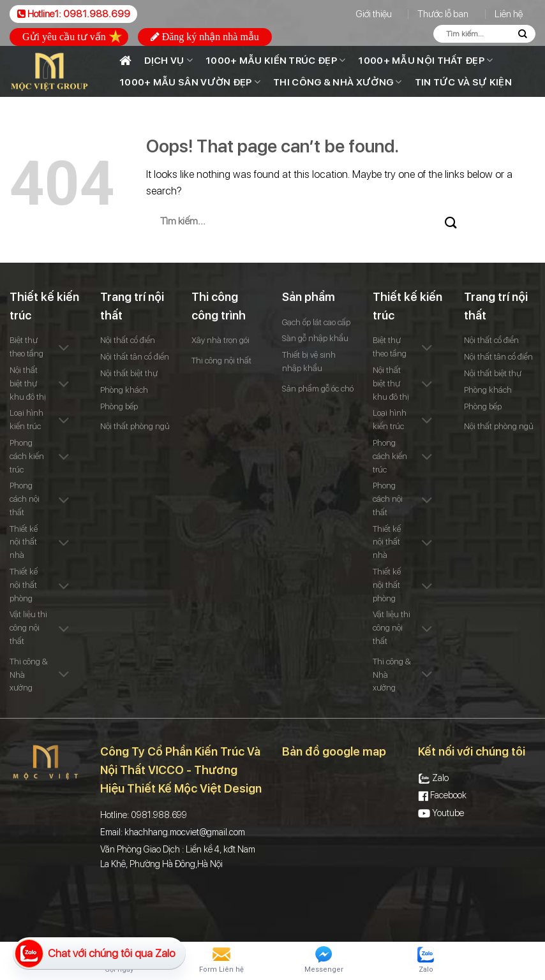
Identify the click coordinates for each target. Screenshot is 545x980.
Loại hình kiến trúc (26, 420)
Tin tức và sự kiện (463, 82)
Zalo (433, 778)
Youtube (441, 813)
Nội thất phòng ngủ (135, 426)
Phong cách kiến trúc (27, 456)
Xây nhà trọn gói (220, 340)
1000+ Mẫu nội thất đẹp (425, 60)
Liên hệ (509, 14)
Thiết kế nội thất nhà (24, 542)
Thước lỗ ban (443, 14)
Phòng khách (124, 390)
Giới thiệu (374, 14)
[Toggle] (63, 349)
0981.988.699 (97, 14)
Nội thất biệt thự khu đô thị (28, 384)
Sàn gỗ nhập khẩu (315, 338)
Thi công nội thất (221, 361)
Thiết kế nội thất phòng (24, 585)
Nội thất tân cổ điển (135, 357)
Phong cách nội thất (25, 499)
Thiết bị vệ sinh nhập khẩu (309, 362)
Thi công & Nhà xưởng (338, 82)
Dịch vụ (168, 60)
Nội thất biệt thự (129, 373)
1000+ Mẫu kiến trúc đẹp (275, 60)
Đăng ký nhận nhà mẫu (205, 37)
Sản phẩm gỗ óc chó (318, 389)
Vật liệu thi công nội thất (28, 628)
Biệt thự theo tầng (26, 347)
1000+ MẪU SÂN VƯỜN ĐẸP (190, 82)
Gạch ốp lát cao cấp (316, 322)
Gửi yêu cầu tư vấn (72, 36)
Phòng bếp (119, 406)
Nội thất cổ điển (128, 340)
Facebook (442, 795)
